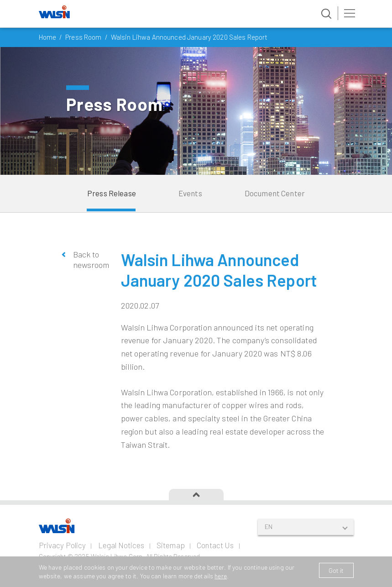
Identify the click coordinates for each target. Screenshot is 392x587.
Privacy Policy (63, 545)
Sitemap (171, 545)
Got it (336, 570)
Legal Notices (121, 545)
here (221, 576)
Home (48, 37)
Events (190, 193)
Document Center (275, 193)
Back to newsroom (90, 259)
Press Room (83, 37)
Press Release (112, 193)
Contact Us (215, 545)
